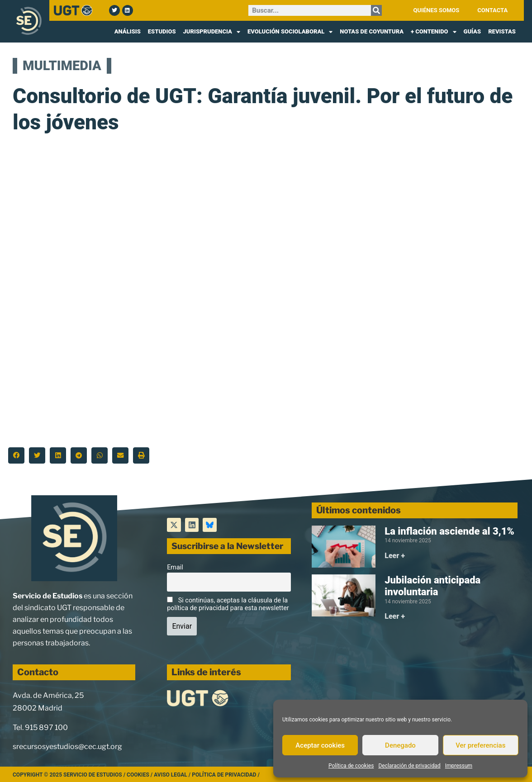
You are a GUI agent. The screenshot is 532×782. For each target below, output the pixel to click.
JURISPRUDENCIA (212, 32)
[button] (16, 455)
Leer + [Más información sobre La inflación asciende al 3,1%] (395, 556)
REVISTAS (502, 31)
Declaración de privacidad (409, 766)
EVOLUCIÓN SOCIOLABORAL (290, 32)
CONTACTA (492, 10)
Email (175, 567)
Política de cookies (351, 766)
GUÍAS (473, 31)
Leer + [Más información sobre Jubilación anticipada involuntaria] (395, 616)
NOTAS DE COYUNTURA (372, 31)
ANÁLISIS (128, 31)
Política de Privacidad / (226, 775)
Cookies (138, 775)
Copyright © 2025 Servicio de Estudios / (70, 775)
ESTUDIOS (162, 31)
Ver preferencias (480, 745)
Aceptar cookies (320, 745)
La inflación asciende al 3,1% (449, 531)
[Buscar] (376, 10)
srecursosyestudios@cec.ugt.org (67, 746)
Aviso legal (171, 775)
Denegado (400, 745)
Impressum (459, 766)
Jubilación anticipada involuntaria (432, 586)
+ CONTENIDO (434, 32)
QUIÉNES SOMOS (437, 10)
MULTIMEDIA (62, 66)
